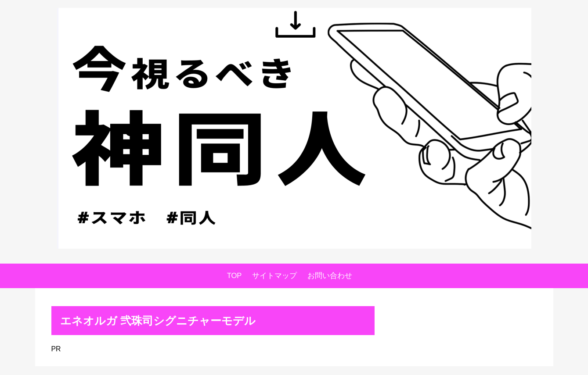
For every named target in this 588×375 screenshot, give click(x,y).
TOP (234, 276)
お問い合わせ (330, 276)
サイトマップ (274, 276)
